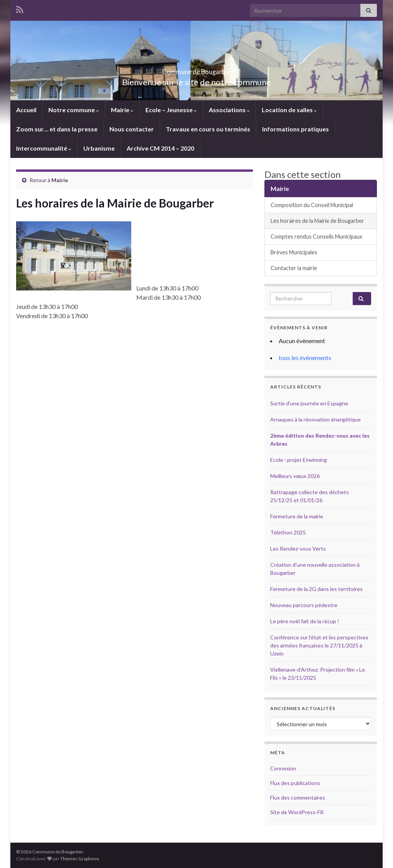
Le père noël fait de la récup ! (305, 621)
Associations (229, 110)
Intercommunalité (44, 148)
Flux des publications (295, 783)
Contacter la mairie (294, 268)
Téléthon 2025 (288, 532)
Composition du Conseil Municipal (312, 205)
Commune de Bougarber (197, 69)
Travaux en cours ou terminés (208, 129)
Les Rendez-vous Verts (298, 549)
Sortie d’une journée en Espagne (309, 403)
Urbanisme (99, 148)
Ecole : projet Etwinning (299, 460)
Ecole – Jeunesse (171, 110)
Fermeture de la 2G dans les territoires (316, 589)
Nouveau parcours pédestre (304, 605)
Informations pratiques (296, 129)
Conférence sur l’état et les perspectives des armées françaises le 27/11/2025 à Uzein (319, 645)
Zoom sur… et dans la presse (57, 129)
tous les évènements (305, 358)
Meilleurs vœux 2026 (295, 476)
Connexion (283, 768)
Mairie (122, 110)
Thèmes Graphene (80, 859)
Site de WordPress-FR (297, 812)
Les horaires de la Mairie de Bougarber (318, 221)
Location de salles (289, 110)
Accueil (26, 110)
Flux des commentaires (298, 797)
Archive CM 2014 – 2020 (160, 148)
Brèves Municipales (294, 252)
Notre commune (74, 110)
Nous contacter (132, 129)
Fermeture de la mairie (297, 516)
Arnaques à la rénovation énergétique (315, 419)
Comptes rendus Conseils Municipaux (316, 237)
